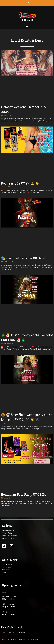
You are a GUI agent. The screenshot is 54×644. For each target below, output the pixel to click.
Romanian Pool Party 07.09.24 (23, 494)
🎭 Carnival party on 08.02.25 (24, 258)
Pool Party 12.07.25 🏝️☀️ (20, 183)
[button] (27, 26)
